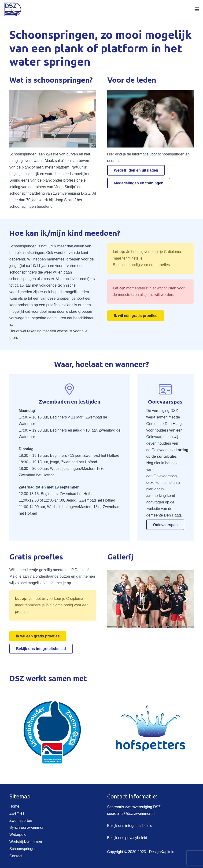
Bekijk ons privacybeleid (127, 838)
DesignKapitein (162, 852)
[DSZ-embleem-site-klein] (13, 9)
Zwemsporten (21, 821)
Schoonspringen (23, 849)
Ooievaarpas (157, 437)
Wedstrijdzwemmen (26, 842)
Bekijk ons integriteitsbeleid (130, 826)
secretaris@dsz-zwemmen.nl (131, 814)
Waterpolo (18, 835)
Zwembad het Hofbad (101, 455)
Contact (16, 856)
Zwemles (17, 813)
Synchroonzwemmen (27, 828)
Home (14, 806)
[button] (197, 9)
